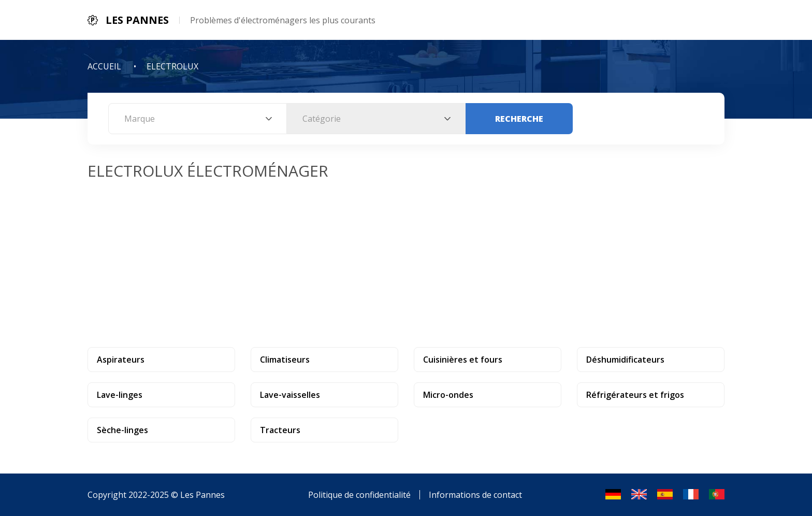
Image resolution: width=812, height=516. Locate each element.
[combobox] (198, 119)
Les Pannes (202, 495)
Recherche (519, 119)
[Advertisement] (406, 259)
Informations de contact (475, 495)
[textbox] (198, 119)
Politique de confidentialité (359, 495)
